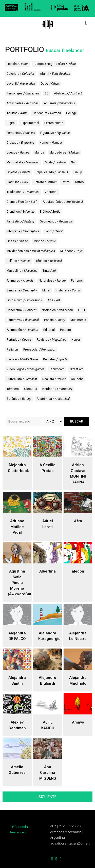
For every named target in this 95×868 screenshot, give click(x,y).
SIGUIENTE (48, 797)
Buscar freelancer (65, 51)
